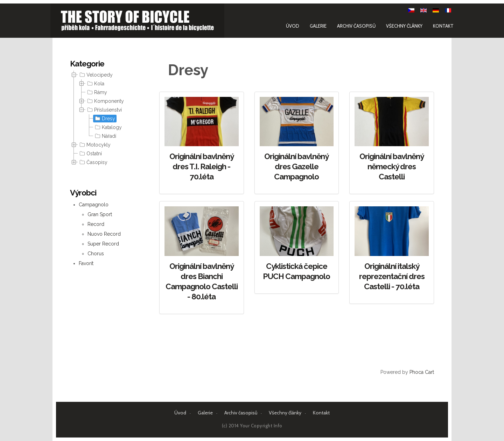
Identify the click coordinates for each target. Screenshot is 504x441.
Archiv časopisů (354, 26)
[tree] (105, 119)
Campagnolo (94, 205)
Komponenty (105, 101)
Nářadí (105, 136)
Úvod (290, 26)
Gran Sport (100, 214)
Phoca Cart (422, 372)
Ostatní (90, 154)
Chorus (96, 254)
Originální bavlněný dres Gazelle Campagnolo (296, 166)
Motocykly (94, 145)
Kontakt (441, 26)
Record (96, 224)
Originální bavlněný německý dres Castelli (392, 166)
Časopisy (93, 162)
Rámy (96, 92)
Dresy (104, 119)
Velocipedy (95, 75)
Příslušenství (104, 110)
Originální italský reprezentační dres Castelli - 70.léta (392, 276)
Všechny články (402, 26)
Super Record (103, 244)
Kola (95, 84)
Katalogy (108, 127)
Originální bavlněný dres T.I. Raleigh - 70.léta (202, 166)
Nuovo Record (104, 234)
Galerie (316, 26)
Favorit (86, 263)
